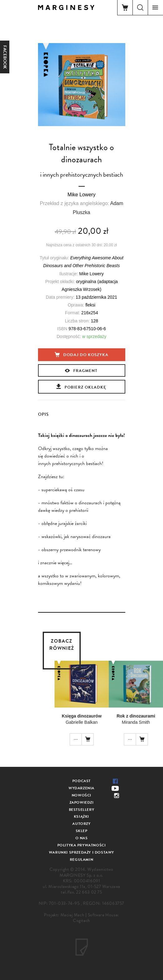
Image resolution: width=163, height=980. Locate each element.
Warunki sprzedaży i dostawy (81, 852)
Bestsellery (82, 810)
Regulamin (81, 860)
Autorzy (81, 824)
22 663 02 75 (89, 892)
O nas (82, 838)
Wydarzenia (81, 788)
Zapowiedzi (82, 802)
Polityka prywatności (82, 845)
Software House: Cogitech (96, 918)
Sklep (82, 831)
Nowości (81, 795)
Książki (81, 816)
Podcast (81, 781)
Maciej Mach (72, 915)
